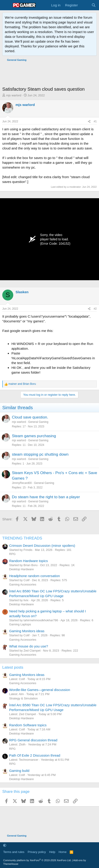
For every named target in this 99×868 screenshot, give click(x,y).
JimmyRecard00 (22, 483)
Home (63, 852)
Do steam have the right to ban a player (46, 497)
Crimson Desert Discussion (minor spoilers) (42, 546)
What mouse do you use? (29, 646)
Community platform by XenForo (37, 860)
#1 (95, 121)
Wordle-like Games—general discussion (40, 690)
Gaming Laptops (20, 624)
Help (52, 852)
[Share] (89, 122)
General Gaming (38, 422)
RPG (12, 554)
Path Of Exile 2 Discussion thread (35, 755)
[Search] (94, 5)
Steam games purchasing (34, 436)
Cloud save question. (30, 417)
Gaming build (19, 771)
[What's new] (84, 5)
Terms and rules (14, 852)
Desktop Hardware (21, 569)
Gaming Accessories (23, 584)
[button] (5, 846)
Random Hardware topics (28, 561)
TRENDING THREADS (22, 538)
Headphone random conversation (35, 576)
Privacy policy (37, 852)
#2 (95, 309)
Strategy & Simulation (23, 698)
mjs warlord (14, 95)
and (22, 384)
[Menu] (6, 5)
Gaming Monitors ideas (27, 631)
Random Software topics (28, 725)
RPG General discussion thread (33, 740)
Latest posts (13, 667)
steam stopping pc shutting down (40, 454)
